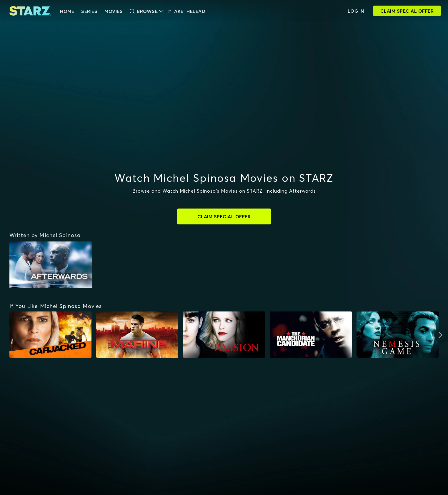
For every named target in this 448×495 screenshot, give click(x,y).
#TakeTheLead (187, 11)
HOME (67, 11)
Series (89, 11)
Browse (147, 11)
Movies (114, 11)
